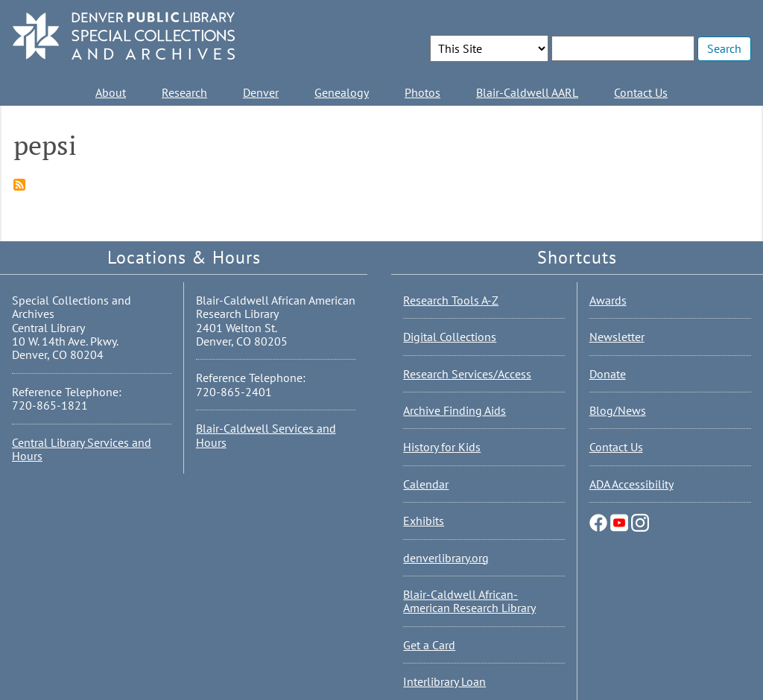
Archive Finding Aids (455, 410)
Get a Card (429, 645)
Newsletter (617, 337)
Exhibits (424, 521)
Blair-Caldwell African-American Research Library (469, 601)
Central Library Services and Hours (82, 449)
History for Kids (442, 447)
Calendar (426, 484)
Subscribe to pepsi (19, 185)
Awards (608, 300)
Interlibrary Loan (444, 681)
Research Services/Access (467, 374)
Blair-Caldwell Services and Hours (266, 435)
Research (184, 92)
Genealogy (342, 92)
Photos (422, 92)
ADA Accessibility (631, 484)
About (111, 92)
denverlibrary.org (446, 558)
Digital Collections (450, 337)
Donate (608, 374)
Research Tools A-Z (451, 300)
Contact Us (641, 92)
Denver (261, 92)
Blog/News (618, 410)
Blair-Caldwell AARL (527, 92)
